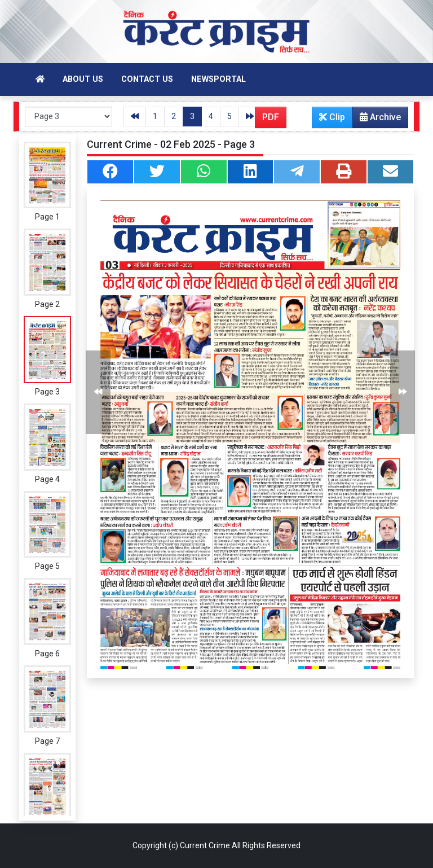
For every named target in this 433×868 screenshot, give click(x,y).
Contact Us (147, 79)
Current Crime (205, 845)
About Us (83, 79)
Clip (332, 117)
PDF (271, 117)
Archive (377, 120)
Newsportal (218, 79)
